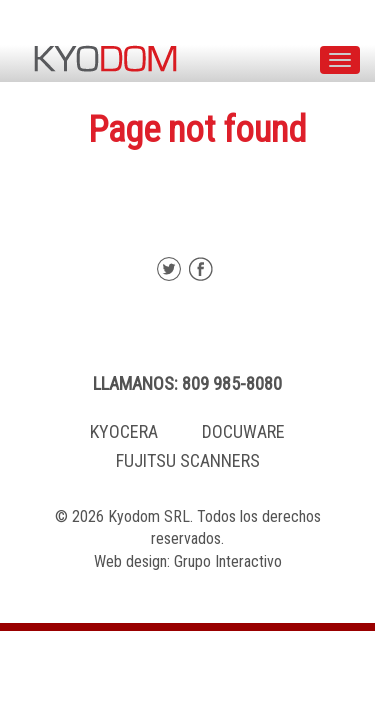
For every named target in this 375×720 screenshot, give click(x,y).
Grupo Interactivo (228, 561)
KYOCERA (124, 431)
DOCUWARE (243, 431)
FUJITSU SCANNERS (188, 460)
